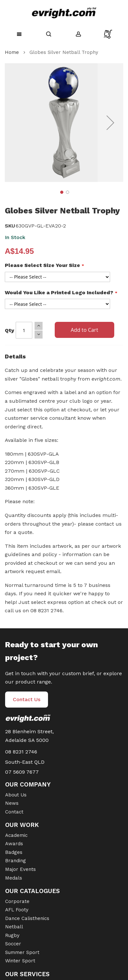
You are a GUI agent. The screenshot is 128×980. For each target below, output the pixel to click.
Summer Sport (22, 952)
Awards (14, 844)
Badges (14, 852)
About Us (16, 795)
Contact (14, 812)
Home (12, 52)
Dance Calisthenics (27, 918)
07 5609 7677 (22, 772)
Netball (14, 927)
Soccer (13, 944)
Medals (14, 878)
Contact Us (27, 699)
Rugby (12, 935)
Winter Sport (20, 961)
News (12, 803)
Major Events (20, 869)
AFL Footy (17, 910)
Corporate (17, 901)
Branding (16, 861)
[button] (110, 123)
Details (15, 356)
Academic (16, 835)
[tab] (64, 358)
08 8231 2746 (21, 752)
